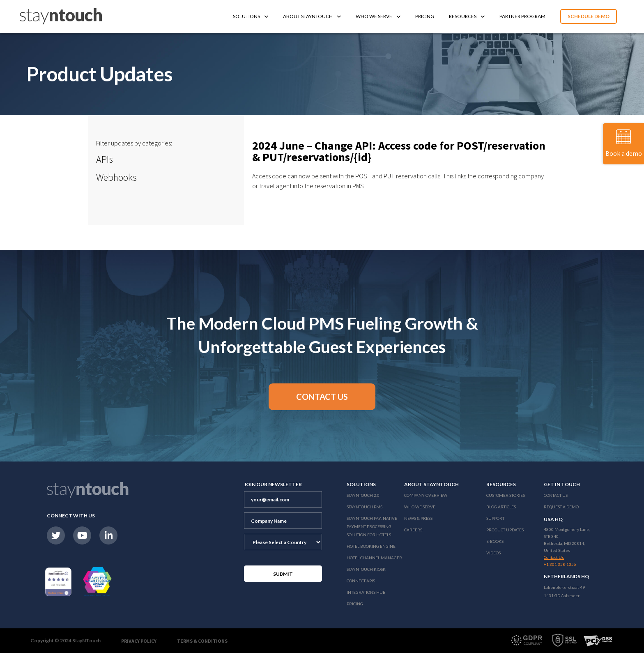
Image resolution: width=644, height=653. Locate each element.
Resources (467, 16)
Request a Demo (561, 507)
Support (495, 518)
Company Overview (426, 495)
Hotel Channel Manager (374, 558)
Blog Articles (501, 507)
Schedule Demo (589, 16)
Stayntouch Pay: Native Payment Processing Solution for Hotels (372, 526)
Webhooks (116, 177)
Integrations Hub (366, 592)
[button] (322, 397)
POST (363, 176)
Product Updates (505, 530)
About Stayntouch (312, 16)
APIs (105, 159)
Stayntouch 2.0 (363, 495)
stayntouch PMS (365, 507)
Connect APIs (361, 581)
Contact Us (556, 495)
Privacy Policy (139, 641)
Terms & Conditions (202, 641)
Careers (413, 530)
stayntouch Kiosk (366, 569)
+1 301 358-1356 (560, 564)
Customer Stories (506, 495)
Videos (493, 553)
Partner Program (522, 16)
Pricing (425, 16)
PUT (389, 176)
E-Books (495, 541)
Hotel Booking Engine (371, 546)
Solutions (251, 16)
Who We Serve (378, 16)
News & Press (418, 518)
